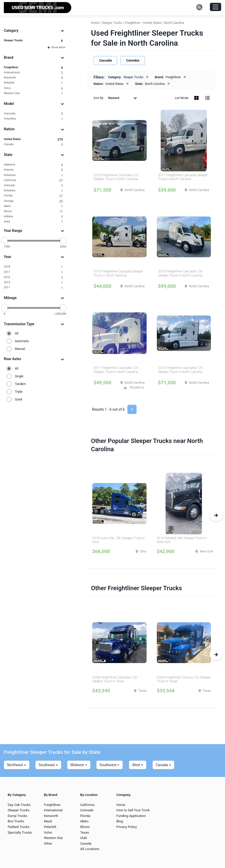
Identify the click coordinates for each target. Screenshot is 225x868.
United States (33, 139)
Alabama (33, 165)
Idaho (33, 206)
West (138, 765)
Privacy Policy (127, 827)
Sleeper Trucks (33, 41)
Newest (122, 98)
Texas (85, 832)
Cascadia (33, 114)
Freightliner (33, 68)
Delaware (33, 191)
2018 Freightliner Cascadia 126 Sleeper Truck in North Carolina (180, 273)
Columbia (33, 119)
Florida (33, 196)
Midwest (79, 765)
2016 (33, 277)
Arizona (33, 170)
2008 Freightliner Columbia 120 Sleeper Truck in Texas (115, 679)
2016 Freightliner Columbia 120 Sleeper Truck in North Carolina (116, 177)
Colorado (33, 186)
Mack (48, 821)
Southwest (110, 765)
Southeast (48, 765)
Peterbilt (33, 83)
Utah (84, 838)
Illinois (33, 211)
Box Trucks (16, 821)
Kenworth (33, 78)
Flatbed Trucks (19, 827)
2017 (33, 272)
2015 (33, 283)
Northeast (17, 765)
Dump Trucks (17, 816)
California (33, 180)
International (33, 73)
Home (121, 805)
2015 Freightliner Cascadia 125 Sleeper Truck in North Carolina (180, 370)
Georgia (33, 201)
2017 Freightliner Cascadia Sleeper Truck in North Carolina (183, 177)
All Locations (90, 849)
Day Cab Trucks (19, 805)
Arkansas (33, 175)
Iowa (33, 222)
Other (48, 844)
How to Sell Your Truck (133, 810)
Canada (33, 145)
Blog (120, 821)
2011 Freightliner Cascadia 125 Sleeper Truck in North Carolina (116, 370)
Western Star (33, 93)
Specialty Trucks (20, 832)
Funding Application (131, 816)
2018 (33, 267)
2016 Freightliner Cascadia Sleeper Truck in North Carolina (118, 273)
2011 (33, 288)
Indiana (33, 217)
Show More (56, 47)
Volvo (33, 88)
